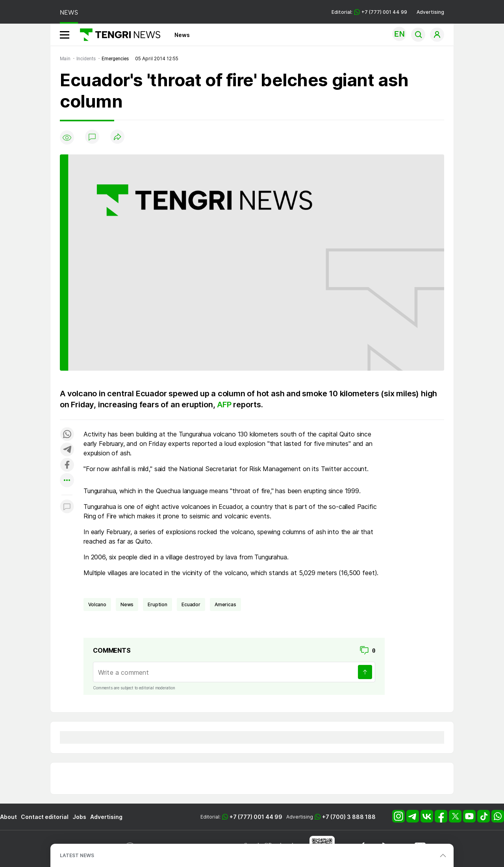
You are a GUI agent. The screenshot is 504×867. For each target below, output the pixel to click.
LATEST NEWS (77, 855)
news (127, 604)
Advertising (430, 12)
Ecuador (191, 604)
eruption (157, 604)
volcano (97, 604)
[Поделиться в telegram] (67, 450)
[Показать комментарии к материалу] (67, 507)
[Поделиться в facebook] (67, 465)
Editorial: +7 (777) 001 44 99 (369, 12)
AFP (224, 405)
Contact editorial (45, 817)
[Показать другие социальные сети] (67, 481)
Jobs (79, 817)
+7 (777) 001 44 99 (256, 817)
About (8, 817)
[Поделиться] (117, 137)
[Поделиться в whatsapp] (67, 435)
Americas (225, 604)
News (182, 35)
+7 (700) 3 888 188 (349, 817)
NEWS (69, 12)
